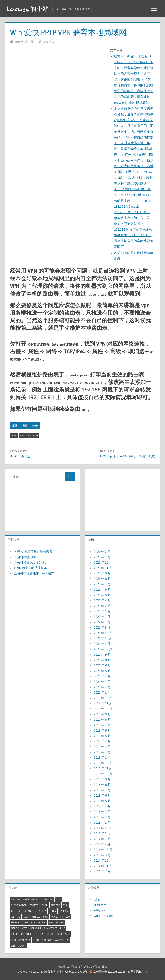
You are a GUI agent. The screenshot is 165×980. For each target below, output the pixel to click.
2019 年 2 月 (102, 752)
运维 (35, 426)
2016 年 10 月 (103, 850)
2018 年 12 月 (103, 763)
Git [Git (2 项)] (13, 911)
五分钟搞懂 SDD (25, 557)
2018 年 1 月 (102, 822)
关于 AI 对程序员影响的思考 (33, 552)
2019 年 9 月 (102, 714)
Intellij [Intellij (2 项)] (36, 917)
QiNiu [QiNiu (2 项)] (50, 934)
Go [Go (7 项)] (19, 911)
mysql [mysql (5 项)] (42, 922)
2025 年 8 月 (102, 579)
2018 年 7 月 (102, 790)
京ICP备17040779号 (74, 972)
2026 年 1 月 (102, 557)
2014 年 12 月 (103, 860)
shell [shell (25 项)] (59, 934)
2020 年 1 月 (102, 692)
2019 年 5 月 (102, 736)
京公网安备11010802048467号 (113, 972)
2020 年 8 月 (102, 660)
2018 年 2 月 (102, 817)
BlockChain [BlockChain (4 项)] (30, 899)
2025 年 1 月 (102, 611)
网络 (25, 426)
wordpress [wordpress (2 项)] (62, 940)
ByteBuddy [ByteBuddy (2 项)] (46, 899)
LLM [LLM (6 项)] (33, 922)
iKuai (14, 435)
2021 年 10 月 (103, 638)
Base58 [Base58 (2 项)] (15, 899)
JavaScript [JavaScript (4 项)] (57, 917)
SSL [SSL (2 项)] (67, 934)
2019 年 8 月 (102, 720)
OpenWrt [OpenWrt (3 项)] (36, 928)
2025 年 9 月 (102, 573)
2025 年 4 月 (102, 600)
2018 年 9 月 (102, 779)
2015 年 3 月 (102, 855)
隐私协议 (142, 972)
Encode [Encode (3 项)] (55, 905)
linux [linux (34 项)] (25, 922)
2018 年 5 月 (102, 801)
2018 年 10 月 (103, 774)
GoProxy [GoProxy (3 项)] (41, 911)
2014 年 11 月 (103, 866)
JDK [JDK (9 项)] (68, 917)
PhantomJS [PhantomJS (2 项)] (51, 928)
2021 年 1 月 (102, 644)
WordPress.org (103, 916)
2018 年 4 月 (102, 806)
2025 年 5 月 (102, 595)
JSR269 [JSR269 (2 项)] (15, 922)
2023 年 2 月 (102, 617)
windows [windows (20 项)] (47, 940)
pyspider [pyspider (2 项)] (26, 934)
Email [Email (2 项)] (45, 905)
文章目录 (117, 50)
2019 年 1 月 (102, 757)
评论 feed (100, 910)
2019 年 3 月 (102, 747)
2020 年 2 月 (102, 687)
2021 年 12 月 (103, 633)
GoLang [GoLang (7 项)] (28, 911)
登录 (97, 899)
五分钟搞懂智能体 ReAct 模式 (34, 573)
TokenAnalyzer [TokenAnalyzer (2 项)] (20, 940)
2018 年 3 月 (102, 812)
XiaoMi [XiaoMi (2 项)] (22, 946)
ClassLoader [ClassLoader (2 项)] (19, 905)
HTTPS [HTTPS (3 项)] (52, 911)
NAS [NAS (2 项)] (51, 922)
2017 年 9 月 (102, 839)
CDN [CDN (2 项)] (58, 899)
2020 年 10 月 (103, 649)
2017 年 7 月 (102, 844)
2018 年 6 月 (102, 795)
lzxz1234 (48, 42)
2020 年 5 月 (102, 671)
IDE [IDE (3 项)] (13, 917)
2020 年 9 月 (102, 654)
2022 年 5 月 (102, 622)
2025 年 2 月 (102, 606)
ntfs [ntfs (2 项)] (25, 928)
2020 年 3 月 (102, 682)
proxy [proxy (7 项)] (15, 934)
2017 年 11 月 (103, 833)
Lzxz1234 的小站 (28, 9)
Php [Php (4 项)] (63, 928)
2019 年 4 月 (102, 741)
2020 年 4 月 (102, 676)
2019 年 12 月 (103, 698)
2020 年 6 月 (102, 665)
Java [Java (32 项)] (46, 917)
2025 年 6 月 (102, 589)
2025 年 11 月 (103, 568)
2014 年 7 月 (102, 871)
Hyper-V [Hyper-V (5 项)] (63, 911)
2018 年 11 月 (103, 768)
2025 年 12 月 (103, 562)
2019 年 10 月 (103, 709)
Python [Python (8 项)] (39, 934)
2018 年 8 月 (102, 785)
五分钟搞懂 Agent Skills (30, 562)
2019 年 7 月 (102, 725)
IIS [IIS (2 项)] (19, 917)
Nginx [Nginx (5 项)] (60, 922)
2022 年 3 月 (102, 627)
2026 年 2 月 (102, 552)
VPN (22, 435)
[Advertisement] (122, 499)
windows (33, 435)
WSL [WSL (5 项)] (13, 946)
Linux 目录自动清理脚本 (30, 568)
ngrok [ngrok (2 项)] (15, 928)
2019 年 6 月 (102, 730)
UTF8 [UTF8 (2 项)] (36, 940)
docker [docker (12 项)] (34, 905)
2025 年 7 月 (102, 584)
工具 (15, 426)
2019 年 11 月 (103, 703)
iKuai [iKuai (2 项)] (26, 917)
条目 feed (100, 905)
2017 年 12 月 (103, 828)
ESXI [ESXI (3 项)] (65, 905)
